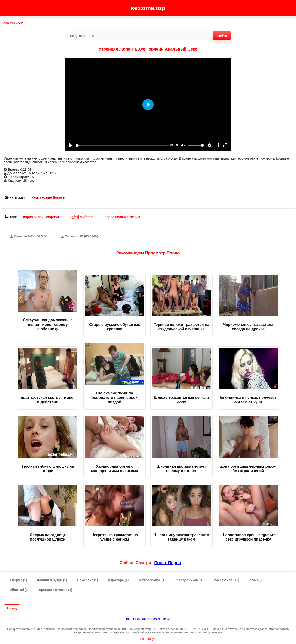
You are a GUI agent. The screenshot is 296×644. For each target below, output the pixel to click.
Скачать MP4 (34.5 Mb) (30, 236)
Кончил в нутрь (52, 580)
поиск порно (168, 563)
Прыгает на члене (56, 590)
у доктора (119, 580)
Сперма (18, 580)
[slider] (122, 145)
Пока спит (88, 580)
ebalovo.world (13, 23)
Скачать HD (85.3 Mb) (79, 236)
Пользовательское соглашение (148, 619)
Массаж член (226, 580)
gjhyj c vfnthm (82, 217)
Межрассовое (152, 580)
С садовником (190, 580)
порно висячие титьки (122, 217)
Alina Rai (19, 590)
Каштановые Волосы (48, 197)
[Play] (71, 145)
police (256, 580)
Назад (12, 608)
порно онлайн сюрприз (42, 217)
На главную (148, 639)
